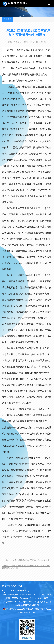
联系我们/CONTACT (12, 586)
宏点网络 (32, 612)
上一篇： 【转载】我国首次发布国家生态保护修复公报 (26, 560)
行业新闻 (8, 19)
